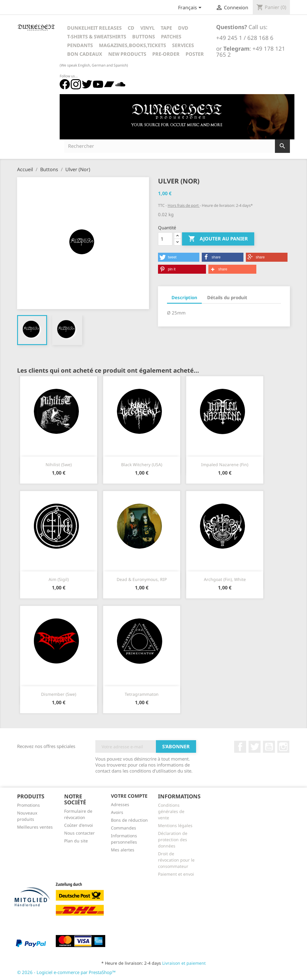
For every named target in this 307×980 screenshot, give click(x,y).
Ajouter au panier (218, 239)
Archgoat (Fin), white (225, 579)
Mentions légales (175, 825)
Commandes (124, 828)
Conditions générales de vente (171, 811)
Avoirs (117, 812)
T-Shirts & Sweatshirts (97, 37)
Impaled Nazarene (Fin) (225, 465)
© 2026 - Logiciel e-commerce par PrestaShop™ (66, 972)
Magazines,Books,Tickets (133, 45)
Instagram (283, 747)
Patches (171, 37)
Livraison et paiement (184, 963)
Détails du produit (227, 297)
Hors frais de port (184, 205)
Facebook (240, 747)
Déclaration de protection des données (173, 840)
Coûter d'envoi (79, 825)
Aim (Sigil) (59, 579)
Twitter (255, 747)
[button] (179, 257)
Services (183, 45)
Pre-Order (166, 54)
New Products (127, 54)
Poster (195, 54)
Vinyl (148, 28)
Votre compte (129, 796)
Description (184, 297)
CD (131, 28)
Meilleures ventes (35, 827)
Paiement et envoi (176, 874)
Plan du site (76, 841)
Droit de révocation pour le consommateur (176, 860)
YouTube (269, 747)
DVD (183, 28)
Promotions (28, 805)
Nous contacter (79, 833)
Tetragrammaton (142, 694)
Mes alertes (123, 850)
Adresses (120, 804)
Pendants (80, 45)
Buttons (144, 37)
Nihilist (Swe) (59, 465)
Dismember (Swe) (59, 694)
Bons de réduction (129, 820)
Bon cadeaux (85, 54)
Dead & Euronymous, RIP (142, 579)
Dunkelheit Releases (94, 28)
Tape (166, 28)
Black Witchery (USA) (142, 465)
